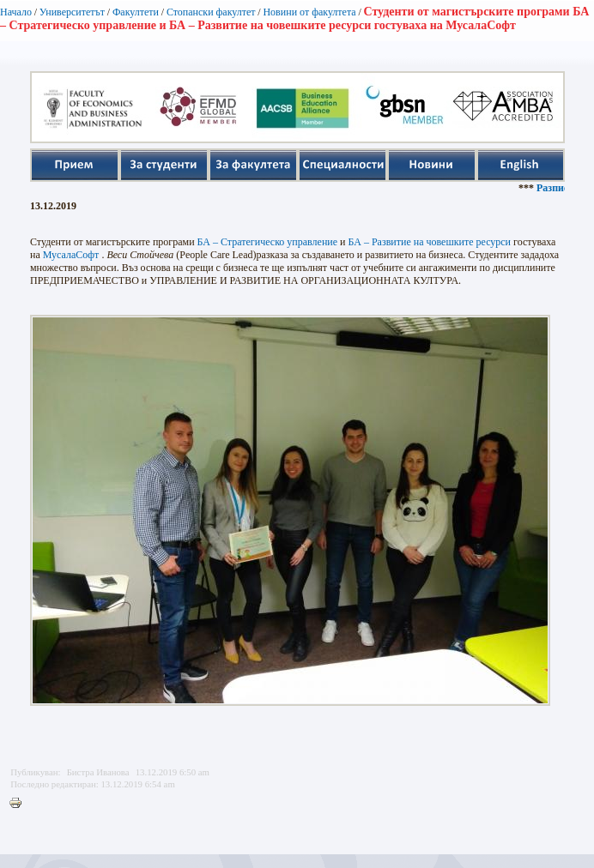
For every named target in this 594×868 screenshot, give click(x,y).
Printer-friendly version (20, 804)
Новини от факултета (309, 12)
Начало (16, 12)
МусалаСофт (71, 255)
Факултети (136, 12)
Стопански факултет (211, 12)
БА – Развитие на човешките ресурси (430, 242)
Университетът (72, 12)
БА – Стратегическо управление (268, 242)
